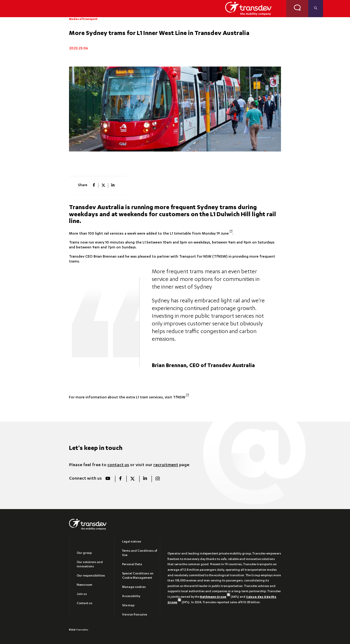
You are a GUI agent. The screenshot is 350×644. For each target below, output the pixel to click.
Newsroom (85, 585)
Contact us (85, 604)
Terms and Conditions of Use (140, 553)
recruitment (166, 465)
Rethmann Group (215, 597)
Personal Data (132, 565)
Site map (128, 606)
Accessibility (131, 596)
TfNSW (181, 398)
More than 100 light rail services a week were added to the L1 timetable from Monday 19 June (151, 234)
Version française (135, 615)
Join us (82, 594)
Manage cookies (134, 587)
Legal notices (132, 542)
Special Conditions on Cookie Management (138, 576)
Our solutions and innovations (90, 565)
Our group (84, 553)
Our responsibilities (91, 576)
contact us (118, 465)
